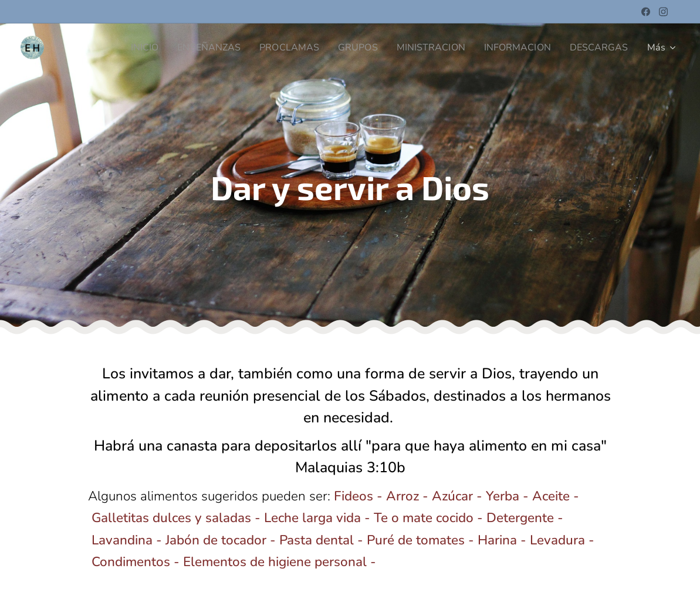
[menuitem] (123, 48)
